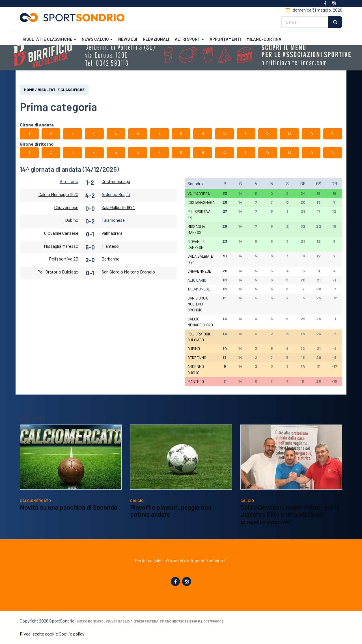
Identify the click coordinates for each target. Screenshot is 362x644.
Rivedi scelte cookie (39, 634)
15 (333, 133)
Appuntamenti (225, 39)
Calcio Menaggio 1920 (58, 194)
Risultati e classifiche (49, 39)
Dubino (72, 220)
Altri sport (189, 39)
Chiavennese (66, 207)
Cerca (335, 22)
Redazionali (156, 39)
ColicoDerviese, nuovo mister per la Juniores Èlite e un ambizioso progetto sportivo (290, 514)
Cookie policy (72, 634)
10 (224, 133)
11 (246, 133)
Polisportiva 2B (64, 259)
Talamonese (113, 220)
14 (311, 133)
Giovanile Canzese (61, 233)
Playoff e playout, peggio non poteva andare (171, 511)
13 (289, 133)
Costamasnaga (116, 181)
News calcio (97, 39)
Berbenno (111, 259)
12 (268, 133)
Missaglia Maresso (61, 246)
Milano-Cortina (264, 39)
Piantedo (110, 246)
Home (29, 90)
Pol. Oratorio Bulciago (58, 272)
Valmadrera (112, 233)
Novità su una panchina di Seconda (69, 507)
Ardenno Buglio (116, 194)
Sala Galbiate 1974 (118, 207)
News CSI (128, 39)
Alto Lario (69, 181)
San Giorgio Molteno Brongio (128, 272)
